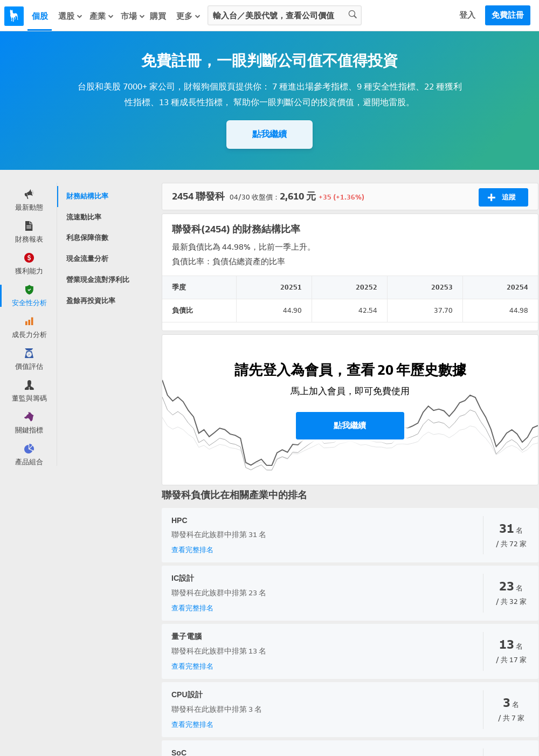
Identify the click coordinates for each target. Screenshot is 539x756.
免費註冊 (508, 15)
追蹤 (502, 197)
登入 (467, 15)
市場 (133, 16)
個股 (40, 16)
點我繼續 (269, 134)
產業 (102, 16)
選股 (71, 16)
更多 (189, 16)
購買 (158, 16)
